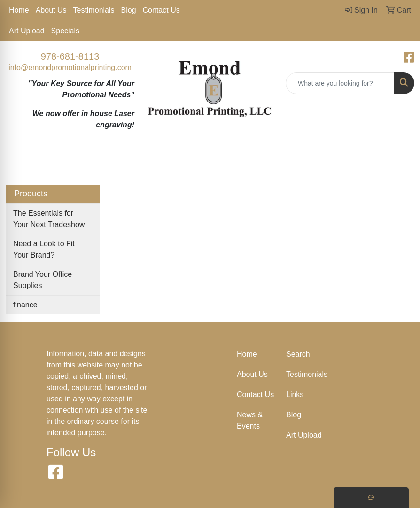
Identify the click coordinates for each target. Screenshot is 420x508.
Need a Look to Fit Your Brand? (44, 249)
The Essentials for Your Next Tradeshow (49, 219)
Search (298, 354)
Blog (129, 10)
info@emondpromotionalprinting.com (70, 67)
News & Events (250, 420)
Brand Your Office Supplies (43, 280)
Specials (65, 31)
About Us (51, 10)
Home (19, 10)
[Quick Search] (340, 83)
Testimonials (94, 10)
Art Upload (27, 31)
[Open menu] (401, 162)
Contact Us (161, 10)
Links (295, 395)
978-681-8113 (70, 56)
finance (25, 305)
